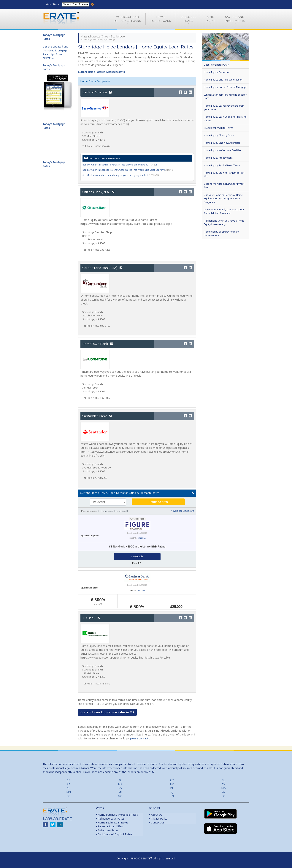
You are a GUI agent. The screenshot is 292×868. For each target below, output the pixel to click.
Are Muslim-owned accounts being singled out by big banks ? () (121, 175)
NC (172, 784)
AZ (69, 784)
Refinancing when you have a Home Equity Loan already (224, 222)
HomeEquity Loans (161, 19)
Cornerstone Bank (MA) (102, 268)
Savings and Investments (235, 19)
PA (172, 788)
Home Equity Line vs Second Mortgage (226, 87)
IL (224, 780)
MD (223, 788)
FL (120, 780)
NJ (172, 792)
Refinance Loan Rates (110, 819)
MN (69, 792)
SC (68, 796)
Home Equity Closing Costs (219, 135)
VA (223, 792)
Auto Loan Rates (107, 830)
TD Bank (91, 618)
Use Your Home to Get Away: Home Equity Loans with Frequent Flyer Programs (223, 198)
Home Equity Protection (217, 72)
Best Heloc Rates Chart (217, 65)
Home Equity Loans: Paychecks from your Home (224, 107)
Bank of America (97, 92)
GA (68, 780)
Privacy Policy (158, 819)
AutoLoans (210, 19)
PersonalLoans (188, 19)
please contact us (141, 738)
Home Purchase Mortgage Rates (117, 815)
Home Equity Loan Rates (112, 822)
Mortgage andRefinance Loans (127, 19)
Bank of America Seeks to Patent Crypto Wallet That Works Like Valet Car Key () (128, 170)
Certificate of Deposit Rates (114, 834)
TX (224, 784)
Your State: (53, 4)
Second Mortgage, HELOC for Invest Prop (224, 186)
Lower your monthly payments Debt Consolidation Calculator (224, 211)
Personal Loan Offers (110, 826)
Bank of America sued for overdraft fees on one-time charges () (120, 165)
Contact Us (157, 822)
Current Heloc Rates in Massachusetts (101, 72)
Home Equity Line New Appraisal (222, 143)
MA (120, 784)
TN (172, 796)
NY (172, 780)
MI (120, 792)
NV (120, 788)
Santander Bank (97, 416)
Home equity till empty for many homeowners (222, 233)
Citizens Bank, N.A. (98, 192)
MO (120, 796)
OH (68, 788)
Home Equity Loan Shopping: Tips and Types (225, 118)
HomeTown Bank (98, 344)
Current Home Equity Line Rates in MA (107, 712)
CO (223, 796)
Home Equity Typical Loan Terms (222, 165)
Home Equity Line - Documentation (223, 80)
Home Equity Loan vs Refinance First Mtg (224, 175)
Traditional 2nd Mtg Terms (219, 128)
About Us (155, 815)
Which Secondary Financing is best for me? (225, 96)
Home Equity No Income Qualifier (223, 150)
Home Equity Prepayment (218, 158)
